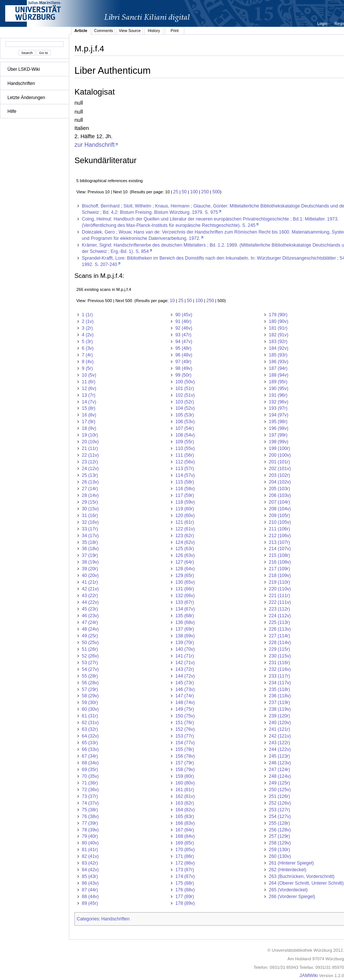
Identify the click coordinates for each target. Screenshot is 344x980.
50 (184, 192)
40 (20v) (90, 575)
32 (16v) (90, 522)
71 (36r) (90, 783)
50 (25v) (90, 643)
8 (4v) (88, 362)
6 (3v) (88, 348)
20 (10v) (90, 442)
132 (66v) (185, 596)
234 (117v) (280, 683)
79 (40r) (90, 836)
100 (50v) (185, 382)
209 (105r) (279, 516)
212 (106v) (280, 536)
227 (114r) (279, 636)
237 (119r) (279, 703)
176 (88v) (185, 890)
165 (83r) (185, 816)
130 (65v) (185, 582)
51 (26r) (90, 649)
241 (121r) (279, 729)
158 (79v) (185, 770)
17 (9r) (89, 422)
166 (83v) (185, 823)
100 (194, 192)
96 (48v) (184, 355)
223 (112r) (279, 609)
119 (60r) (185, 509)
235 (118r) (279, 689)
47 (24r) (90, 622)
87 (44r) (90, 890)
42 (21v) (90, 589)
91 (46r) (183, 321)
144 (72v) (185, 676)
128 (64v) (185, 569)
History (154, 31)
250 (205, 192)
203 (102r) (279, 475)
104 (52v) (185, 408)
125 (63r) (185, 549)
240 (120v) (280, 723)
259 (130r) (279, 850)
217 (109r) (279, 569)
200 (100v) (280, 455)
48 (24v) (90, 629)
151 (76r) (185, 723)
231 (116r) (279, 663)
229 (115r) (279, 649)
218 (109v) (280, 575)
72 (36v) (90, 790)
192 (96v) (278, 402)
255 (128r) (279, 823)
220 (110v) (280, 589)
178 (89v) (185, 903)
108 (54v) (185, 435)
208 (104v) (280, 509)
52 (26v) (90, 656)
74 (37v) (90, 803)
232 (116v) (280, 669)
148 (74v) (185, 703)
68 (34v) (90, 763)
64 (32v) (90, 736)
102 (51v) (185, 395)
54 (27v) (90, 669)
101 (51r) (185, 388)
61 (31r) (90, 716)
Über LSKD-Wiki (24, 69)
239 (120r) (279, 716)
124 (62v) (185, 542)
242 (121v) (280, 736)
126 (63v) (185, 555)
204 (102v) (280, 482)
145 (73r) (185, 683)
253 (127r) (279, 810)
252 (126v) (280, 803)
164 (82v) (185, 810)
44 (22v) (90, 602)
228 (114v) (280, 643)
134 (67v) (185, 609)
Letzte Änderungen (26, 98)
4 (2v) (88, 335)
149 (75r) (185, 709)
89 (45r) (90, 903)
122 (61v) (185, 529)
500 (216, 192)
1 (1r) (87, 315)
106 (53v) (185, 422)
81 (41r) (90, 850)
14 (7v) (89, 402)
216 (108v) (280, 562)
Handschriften (21, 83)
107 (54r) (185, 428)
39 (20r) (90, 569)
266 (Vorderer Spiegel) (292, 897)
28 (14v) (90, 495)
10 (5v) (89, 375)
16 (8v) (89, 415)
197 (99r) (278, 435)
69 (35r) (90, 770)
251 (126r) (279, 796)
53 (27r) (90, 663)
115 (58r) (185, 482)
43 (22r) (90, 596)
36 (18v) (90, 549)
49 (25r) (90, 636)
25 (176, 192)
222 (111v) (280, 602)
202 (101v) (280, 469)
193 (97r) (278, 408)
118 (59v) (185, 502)
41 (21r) (90, 582)
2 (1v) (88, 321)
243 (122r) (279, 743)
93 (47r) (183, 335)
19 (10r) (90, 435)
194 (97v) (278, 415)
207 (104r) (279, 502)
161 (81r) (185, 790)
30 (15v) (90, 509)
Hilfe (12, 111)
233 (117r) (279, 676)
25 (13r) (90, 475)
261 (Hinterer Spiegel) (291, 863)
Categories (88, 919)
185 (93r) (278, 355)
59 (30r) (90, 703)
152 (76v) (185, 729)
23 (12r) (90, 462)
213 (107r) (279, 542)
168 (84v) (185, 836)
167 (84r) (185, 830)
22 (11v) (90, 455)
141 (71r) (185, 656)
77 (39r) (90, 823)
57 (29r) (90, 689)
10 (172, 301)
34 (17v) (90, 536)
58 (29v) (90, 696)
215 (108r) (279, 555)
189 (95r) (278, 382)
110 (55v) (185, 448)
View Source (130, 31)
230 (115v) (280, 656)
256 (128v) (280, 830)
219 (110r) (279, 582)
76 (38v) (90, 816)
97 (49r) (183, 362)
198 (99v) (278, 442)
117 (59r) (185, 495)
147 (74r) (185, 696)
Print (175, 31)
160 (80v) (185, 783)
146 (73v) (185, 689)
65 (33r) (90, 743)
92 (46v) (184, 328)
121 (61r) (185, 522)
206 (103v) (280, 495)
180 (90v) (278, 321)
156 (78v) (185, 756)
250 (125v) (280, 790)
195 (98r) (278, 422)
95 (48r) (183, 348)
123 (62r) (185, 536)
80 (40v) (90, 843)
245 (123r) (279, 756)
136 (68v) (185, 622)
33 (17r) (90, 529)
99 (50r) (183, 375)
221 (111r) (279, 596)
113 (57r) (185, 469)
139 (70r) (185, 643)
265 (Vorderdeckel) (288, 890)
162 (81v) (185, 796)
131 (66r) (185, 589)
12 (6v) (89, 388)
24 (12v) (90, 469)
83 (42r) (90, 863)
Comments (104, 31)
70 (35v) (90, 776)
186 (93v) (278, 362)
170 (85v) (185, 850)
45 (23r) (90, 609)
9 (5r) (87, 368)
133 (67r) (185, 602)
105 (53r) (185, 415)
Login (323, 23)
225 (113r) (279, 622)
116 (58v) (185, 489)
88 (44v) (90, 897)
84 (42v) (90, 870)
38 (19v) (90, 562)
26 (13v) (90, 482)
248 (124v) (280, 776)
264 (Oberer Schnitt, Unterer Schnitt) (306, 883)
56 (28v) (90, 683)
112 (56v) (185, 462)
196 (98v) (278, 428)
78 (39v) (90, 830)
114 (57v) (185, 475)
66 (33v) (90, 749)
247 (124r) (279, 770)
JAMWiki (308, 976)
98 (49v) (184, 368)
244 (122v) (280, 749)
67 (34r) (90, 756)
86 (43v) (90, 883)
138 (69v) (185, 636)
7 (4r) (87, 355)
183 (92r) (278, 342)
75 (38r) (90, 810)
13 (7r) (89, 395)
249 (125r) (279, 783)
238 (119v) (280, 709)
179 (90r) (278, 315)
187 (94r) (278, 368)
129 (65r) (185, 575)
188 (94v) (278, 375)
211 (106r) (279, 529)
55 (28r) (90, 676)
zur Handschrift (95, 145)
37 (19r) (90, 555)
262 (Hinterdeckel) (288, 870)
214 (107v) (280, 549)
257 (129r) (279, 836)
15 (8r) (89, 408)
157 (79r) (185, 763)
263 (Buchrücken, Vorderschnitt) (302, 876)
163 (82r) (185, 803)
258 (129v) (280, 843)
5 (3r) (87, 342)
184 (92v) (278, 348)
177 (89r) (185, 897)
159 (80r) (185, 776)
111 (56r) (185, 455)
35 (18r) (90, 542)
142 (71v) (185, 663)
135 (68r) (185, 616)
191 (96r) (278, 395)
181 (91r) (278, 328)
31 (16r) (90, 516)
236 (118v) (280, 696)
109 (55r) (185, 442)
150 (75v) (185, 716)
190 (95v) (278, 388)
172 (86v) (185, 863)
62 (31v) (90, 723)
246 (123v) (280, 763)
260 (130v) (280, 856)
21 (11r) (90, 448)
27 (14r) (90, 489)
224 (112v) (280, 616)
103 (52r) (185, 402)
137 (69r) (185, 629)
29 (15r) (90, 502)
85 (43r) (90, 876)
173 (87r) (185, 870)
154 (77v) (185, 743)
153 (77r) (185, 736)
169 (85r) (185, 843)
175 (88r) (185, 883)
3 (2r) (87, 328)
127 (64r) (185, 562)
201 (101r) (279, 462)
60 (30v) (90, 709)
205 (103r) (279, 489)
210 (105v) (280, 522)
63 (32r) (90, 729)
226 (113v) (280, 629)
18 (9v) (89, 428)
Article (81, 31)
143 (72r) (185, 669)
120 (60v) (185, 516)
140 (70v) (185, 649)
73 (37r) (90, 796)
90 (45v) (184, 315)
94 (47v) (184, 342)
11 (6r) (89, 382)
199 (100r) (279, 448)
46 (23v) (90, 616)
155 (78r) (185, 749)
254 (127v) (280, 816)
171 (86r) (185, 856)
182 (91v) (278, 335)
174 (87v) (185, 876)
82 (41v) (90, 856)
